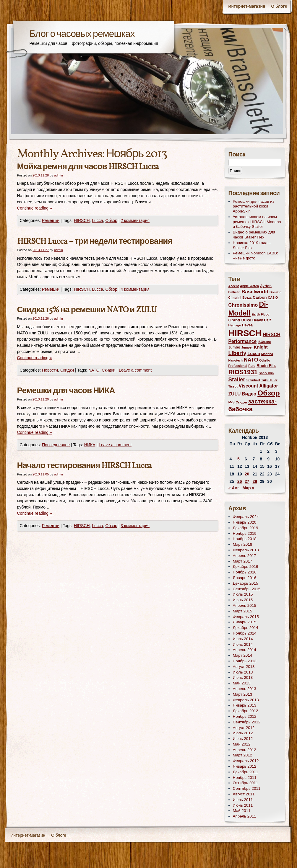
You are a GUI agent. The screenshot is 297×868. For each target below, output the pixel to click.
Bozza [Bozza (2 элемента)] (247, 297)
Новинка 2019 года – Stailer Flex (252, 245)
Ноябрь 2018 (245, 539)
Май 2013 (242, 683)
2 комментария (135, 220)
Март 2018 (243, 544)
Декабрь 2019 (246, 528)
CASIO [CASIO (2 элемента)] (273, 297)
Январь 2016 (245, 578)
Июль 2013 (243, 672)
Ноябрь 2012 (245, 716)
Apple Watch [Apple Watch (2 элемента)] (249, 286)
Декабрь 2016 (246, 567)
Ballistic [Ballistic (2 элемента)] (234, 292)
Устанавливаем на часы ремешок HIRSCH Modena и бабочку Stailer (257, 222)
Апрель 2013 (245, 689)
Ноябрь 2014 (245, 633)
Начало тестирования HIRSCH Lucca (85, 466)
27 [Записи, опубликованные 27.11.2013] (247, 481)
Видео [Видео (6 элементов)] (249, 394)
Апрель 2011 (245, 816)
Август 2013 (244, 667)
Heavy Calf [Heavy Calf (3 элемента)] (262, 320)
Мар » (248, 488)
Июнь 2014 (243, 644)
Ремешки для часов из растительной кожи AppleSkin (254, 206)
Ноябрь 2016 (245, 572)
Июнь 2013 (243, 677)
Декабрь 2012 (246, 711)
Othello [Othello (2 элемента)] (265, 360)
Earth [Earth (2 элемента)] (256, 314)
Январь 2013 (245, 705)
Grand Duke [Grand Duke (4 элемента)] (240, 320)
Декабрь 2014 (246, 628)
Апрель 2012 (245, 750)
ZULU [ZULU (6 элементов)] (235, 394)
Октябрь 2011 (246, 783)
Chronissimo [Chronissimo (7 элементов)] (243, 305)
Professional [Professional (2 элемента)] (238, 366)
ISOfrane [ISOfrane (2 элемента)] (264, 342)
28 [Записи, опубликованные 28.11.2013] (255, 481)
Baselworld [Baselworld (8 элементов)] (255, 292)
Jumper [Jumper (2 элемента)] (247, 347)
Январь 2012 (245, 766)
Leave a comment (135, 370)
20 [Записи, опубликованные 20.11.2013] (247, 474)
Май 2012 (242, 744)
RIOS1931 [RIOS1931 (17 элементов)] (243, 372)
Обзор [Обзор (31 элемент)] (269, 393)
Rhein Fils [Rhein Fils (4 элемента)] (266, 366)
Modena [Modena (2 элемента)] (267, 354)
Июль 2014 (243, 639)
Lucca (97, 220)
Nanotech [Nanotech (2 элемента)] (236, 360)
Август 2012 (244, 728)
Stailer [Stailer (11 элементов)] (237, 379)
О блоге (279, 6)
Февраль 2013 (246, 700)
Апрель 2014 (245, 650)
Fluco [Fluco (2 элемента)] (265, 314)
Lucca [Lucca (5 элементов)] (254, 354)
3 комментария (135, 526)
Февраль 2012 (246, 761)
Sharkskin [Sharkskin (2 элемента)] (266, 373)
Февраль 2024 (246, 517)
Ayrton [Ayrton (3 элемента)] (266, 286)
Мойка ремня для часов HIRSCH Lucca (88, 167)
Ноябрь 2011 (245, 778)
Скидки (67, 370)
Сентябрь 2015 (247, 589)
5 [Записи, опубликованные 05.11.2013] (238, 459)
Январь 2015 (245, 622)
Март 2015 (243, 611)
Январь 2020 (245, 522)
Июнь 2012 (243, 739)
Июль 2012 (243, 733)
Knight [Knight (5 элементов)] (261, 347)
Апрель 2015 (245, 605)
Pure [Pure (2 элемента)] (252, 366)
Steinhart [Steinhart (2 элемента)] (253, 380)
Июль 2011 (243, 800)
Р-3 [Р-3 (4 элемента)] (232, 402)
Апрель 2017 (245, 556)
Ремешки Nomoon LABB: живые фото (255, 256)
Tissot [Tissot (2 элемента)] (233, 386)
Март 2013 (243, 694)
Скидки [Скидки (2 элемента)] (241, 402)
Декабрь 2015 (246, 583)
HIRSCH (82, 220)
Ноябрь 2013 (245, 661)
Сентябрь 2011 (247, 788)
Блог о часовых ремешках (82, 35)
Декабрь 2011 (246, 772)
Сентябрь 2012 (247, 722)
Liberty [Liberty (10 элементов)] (237, 353)
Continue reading (35, 208)
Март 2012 (243, 755)
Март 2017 (243, 561)
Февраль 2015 (246, 617)
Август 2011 (244, 794)
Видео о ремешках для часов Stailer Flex (254, 235)
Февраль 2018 (246, 550)
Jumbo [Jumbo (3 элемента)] (234, 347)
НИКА (90, 445)
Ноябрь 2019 (245, 533)
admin (59, 175)
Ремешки (51, 220)
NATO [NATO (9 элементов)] (251, 360)
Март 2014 (243, 655)
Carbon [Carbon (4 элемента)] (260, 297)
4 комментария (135, 289)
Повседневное (56, 445)
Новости (50, 370)
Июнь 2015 (243, 600)
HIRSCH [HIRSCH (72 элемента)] (245, 333)
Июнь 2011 (243, 805)
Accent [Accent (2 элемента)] (234, 286)
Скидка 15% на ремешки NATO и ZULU (87, 310)
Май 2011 (242, 811)
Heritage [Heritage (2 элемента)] (235, 325)
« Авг (234, 488)
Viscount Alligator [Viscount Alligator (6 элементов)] (258, 386)
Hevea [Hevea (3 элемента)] (247, 325)
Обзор (111, 220)
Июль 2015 (243, 594)
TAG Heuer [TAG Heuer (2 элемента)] (269, 380)
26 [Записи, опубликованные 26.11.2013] (240, 481)
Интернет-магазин (247, 6)
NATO (94, 370)
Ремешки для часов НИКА (66, 391)
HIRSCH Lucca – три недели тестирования (95, 242)
